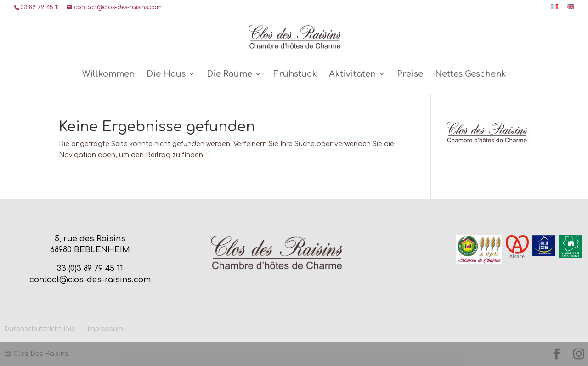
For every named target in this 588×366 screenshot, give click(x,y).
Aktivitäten (352, 75)
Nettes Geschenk (471, 75)
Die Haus (166, 75)
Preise (410, 75)
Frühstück (295, 75)
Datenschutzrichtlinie (40, 329)
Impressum (105, 329)
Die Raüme (229, 75)
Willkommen (108, 75)
